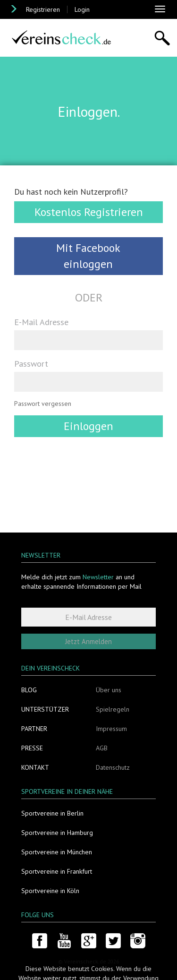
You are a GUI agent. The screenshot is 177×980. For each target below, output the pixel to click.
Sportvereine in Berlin (52, 813)
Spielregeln (113, 709)
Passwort (31, 363)
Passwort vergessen (43, 404)
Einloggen (88, 426)
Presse (32, 748)
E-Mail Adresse (41, 322)
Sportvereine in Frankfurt (57, 871)
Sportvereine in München (57, 852)
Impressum (111, 729)
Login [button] (82, 9)
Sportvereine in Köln (50, 891)
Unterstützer (45, 709)
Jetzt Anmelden (88, 641)
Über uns (109, 690)
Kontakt (35, 767)
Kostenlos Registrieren (89, 212)
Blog (29, 690)
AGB (102, 748)
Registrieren (43, 9)
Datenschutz (113, 767)
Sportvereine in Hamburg (57, 833)
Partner (34, 729)
